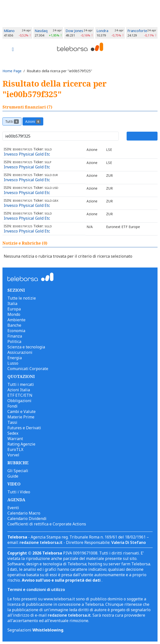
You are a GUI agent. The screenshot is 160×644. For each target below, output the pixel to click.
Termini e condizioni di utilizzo (36, 590)
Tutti (12, 121)
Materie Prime (21, 417)
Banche (14, 325)
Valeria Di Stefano (129, 542)
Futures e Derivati (24, 428)
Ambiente (16, 320)
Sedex (13, 433)
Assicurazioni (20, 352)
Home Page (12, 71)
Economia (16, 331)
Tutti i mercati (21, 384)
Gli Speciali (18, 471)
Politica (14, 341)
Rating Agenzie (21, 444)
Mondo (14, 314)
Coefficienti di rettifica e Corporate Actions (47, 524)
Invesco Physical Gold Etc (27, 154)
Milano (9, 31)
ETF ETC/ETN (20, 395)
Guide (13, 476)
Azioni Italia (19, 390)
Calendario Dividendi (27, 519)
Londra (102, 31)
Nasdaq (41, 31)
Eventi (13, 508)
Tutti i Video (19, 492)
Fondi (12, 406)
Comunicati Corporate (28, 369)
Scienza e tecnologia (26, 347)
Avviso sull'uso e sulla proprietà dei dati (62, 580)
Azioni (33, 121)
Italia (12, 304)
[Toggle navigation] (13, 50)
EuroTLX (15, 449)
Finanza (15, 336)
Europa (14, 309)
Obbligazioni (19, 401)
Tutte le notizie (22, 298)
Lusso (13, 363)
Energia (15, 358)
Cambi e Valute (22, 411)
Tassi (12, 422)
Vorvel (13, 455)
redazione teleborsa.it (41, 542)
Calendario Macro (24, 513)
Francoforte (137, 31)
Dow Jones (74, 31)
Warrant (15, 439)
